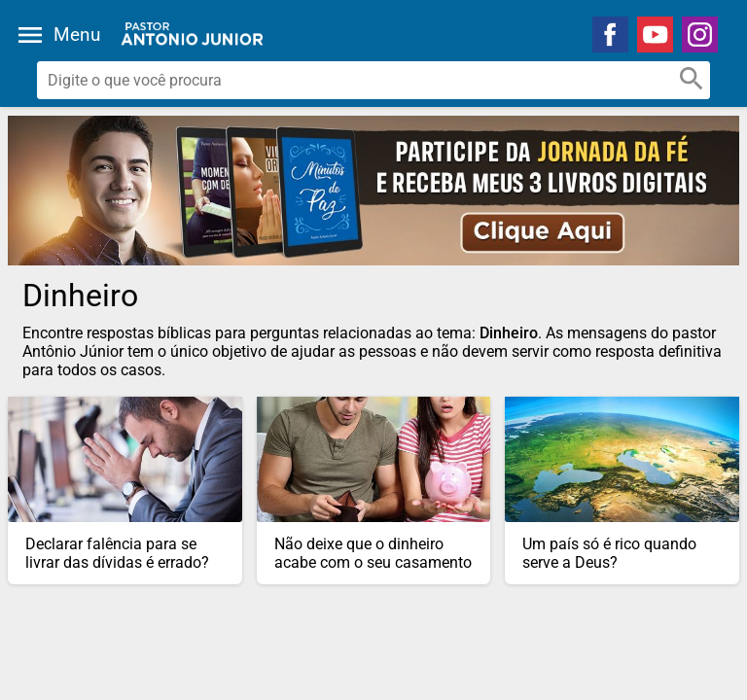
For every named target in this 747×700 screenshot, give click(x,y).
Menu (77, 35)
